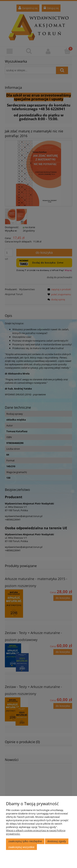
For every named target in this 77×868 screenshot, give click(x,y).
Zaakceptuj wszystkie (21, 847)
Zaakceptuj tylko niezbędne (25, 841)
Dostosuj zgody (57, 841)
